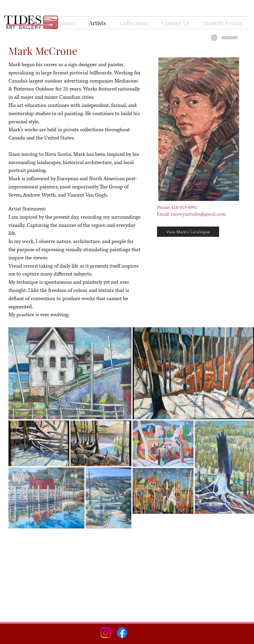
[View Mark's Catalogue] (188, 232)
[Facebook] (122, 633)
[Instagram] (106, 633)
